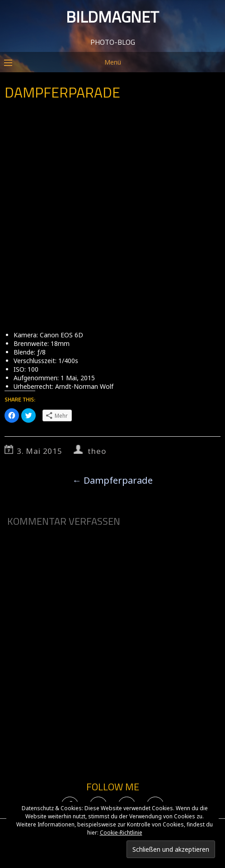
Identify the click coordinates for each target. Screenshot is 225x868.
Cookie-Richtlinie (121, 833)
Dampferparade (112, 480)
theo (97, 451)
